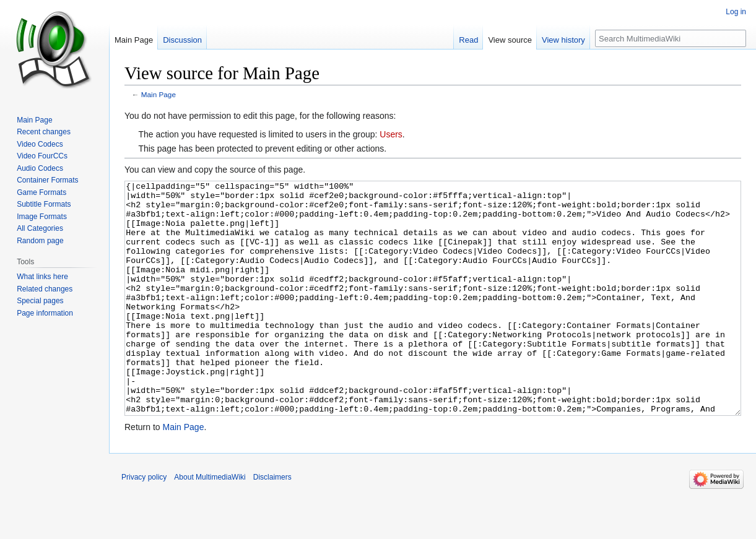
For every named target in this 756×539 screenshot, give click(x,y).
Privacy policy (144, 524)
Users (391, 134)
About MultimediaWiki (210, 524)
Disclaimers (272, 524)
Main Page (159, 94)
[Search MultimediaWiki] (671, 38)
